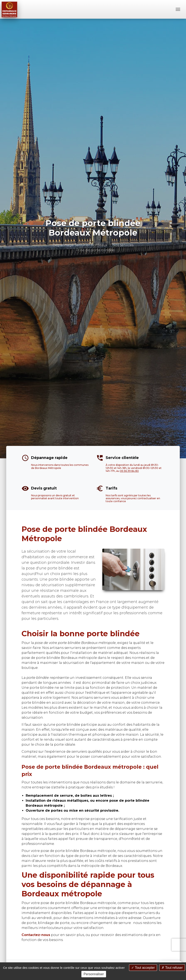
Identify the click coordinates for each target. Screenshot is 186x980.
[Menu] (178, 9)
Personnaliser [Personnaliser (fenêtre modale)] (94, 974)
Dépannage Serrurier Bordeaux (80, 245)
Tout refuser (172, 968)
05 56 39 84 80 (129, 471)
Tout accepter (143, 968)
